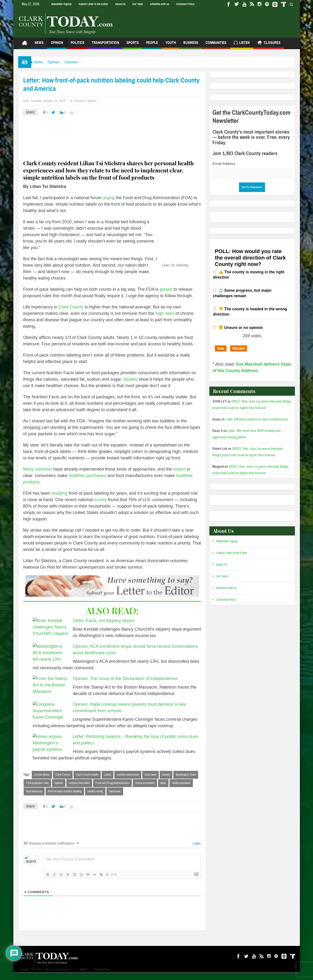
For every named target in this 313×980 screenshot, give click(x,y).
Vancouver (115, 798)
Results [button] (239, 348)
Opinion (57, 45)
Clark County (71, 313)
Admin (83, 977)
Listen (242, 43)
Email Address (224, 163)
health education (181, 790)
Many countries (38, 476)
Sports (133, 45)
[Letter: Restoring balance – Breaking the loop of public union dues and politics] (51, 750)
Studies (130, 386)
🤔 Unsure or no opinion (241, 328)
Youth (171, 45)
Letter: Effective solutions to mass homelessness (257, 419)
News (39, 45)
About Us (120, 4)
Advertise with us (159, 4)
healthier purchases (88, 482)
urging (109, 198)
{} (107, 881)
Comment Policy (185, 4)
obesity (166, 781)
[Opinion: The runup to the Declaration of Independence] (51, 692)
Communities (216, 45)
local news (151, 781)
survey (100, 506)
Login (196, 850)
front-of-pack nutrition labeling (65, 798)
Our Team (138, 4)
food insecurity (34, 798)
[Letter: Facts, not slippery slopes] (51, 634)
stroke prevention (145, 790)
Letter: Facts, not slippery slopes (104, 627)
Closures (269, 43)
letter (163, 790)
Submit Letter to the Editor (93, 4)
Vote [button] (221, 348)
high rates (165, 320)
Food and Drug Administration (112, 790)
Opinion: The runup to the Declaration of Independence (125, 685)
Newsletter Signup (61, 4)
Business (191, 45)
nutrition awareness (128, 781)
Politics (77, 45)
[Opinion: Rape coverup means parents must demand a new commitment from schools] (51, 718)
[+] (114, 881)
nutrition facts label (79, 790)
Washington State (186, 781)
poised (34, 296)
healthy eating (95, 798)
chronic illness (42, 781)
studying (60, 500)
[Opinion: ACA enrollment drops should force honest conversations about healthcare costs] (51, 660)
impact (179, 476)
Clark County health (87, 781)
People (152, 45)
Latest (108, 781)
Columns (83, 62)
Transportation (105, 45)
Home (41, 62)
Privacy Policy (102, 977)
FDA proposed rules (37, 790)
